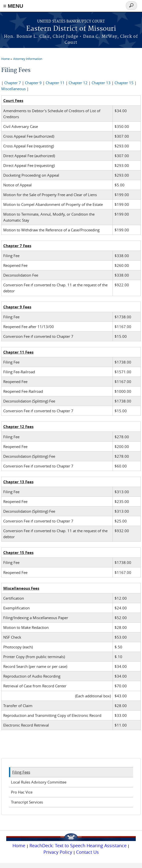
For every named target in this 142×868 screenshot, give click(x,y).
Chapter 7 (13, 83)
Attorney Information (28, 59)
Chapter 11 (55, 83)
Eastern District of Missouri (71, 29)
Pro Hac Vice (22, 792)
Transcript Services (27, 802)
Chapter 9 (33, 83)
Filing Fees (21, 772)
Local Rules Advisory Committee (39, 782)
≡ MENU (13, 6)
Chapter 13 (101, 83)
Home (5, 59)
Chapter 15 (124, 83)
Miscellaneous (13, 89)
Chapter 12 (78, 83)
